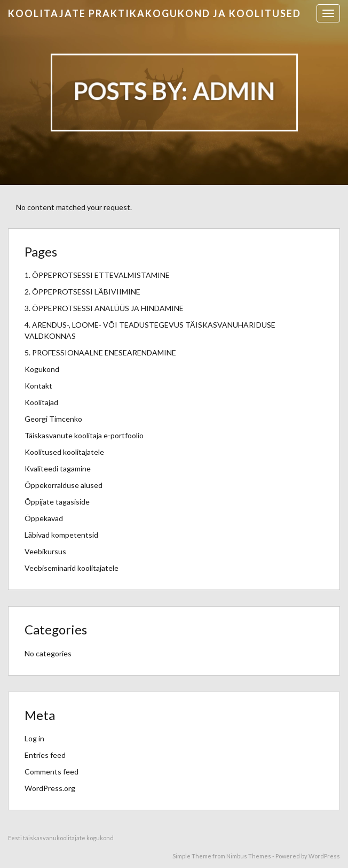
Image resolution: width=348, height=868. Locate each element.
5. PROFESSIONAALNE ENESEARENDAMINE (100, 352)
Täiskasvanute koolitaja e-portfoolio (84, 435)
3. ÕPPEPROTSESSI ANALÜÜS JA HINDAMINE (104, 308)
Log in (34, 738)
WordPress (324, 856)
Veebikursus (45, 551)
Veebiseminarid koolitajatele (72, 568)
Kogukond (42, 369)
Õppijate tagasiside (57, 502)
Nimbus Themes (249, 856)
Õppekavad (44, 518)
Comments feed (52, 772)
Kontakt (38, 386)
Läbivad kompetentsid (61, 535)
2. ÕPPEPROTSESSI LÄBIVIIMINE (82, 292)
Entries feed (45, 755)
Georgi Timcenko (53, 419)
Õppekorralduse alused (64, 485)
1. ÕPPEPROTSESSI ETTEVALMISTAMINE (97, 275)
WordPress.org (50, 788)
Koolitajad (41, 402)
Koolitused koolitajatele (64, 452)
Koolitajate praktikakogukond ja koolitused (155, 13)
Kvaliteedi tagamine (58, 468)
